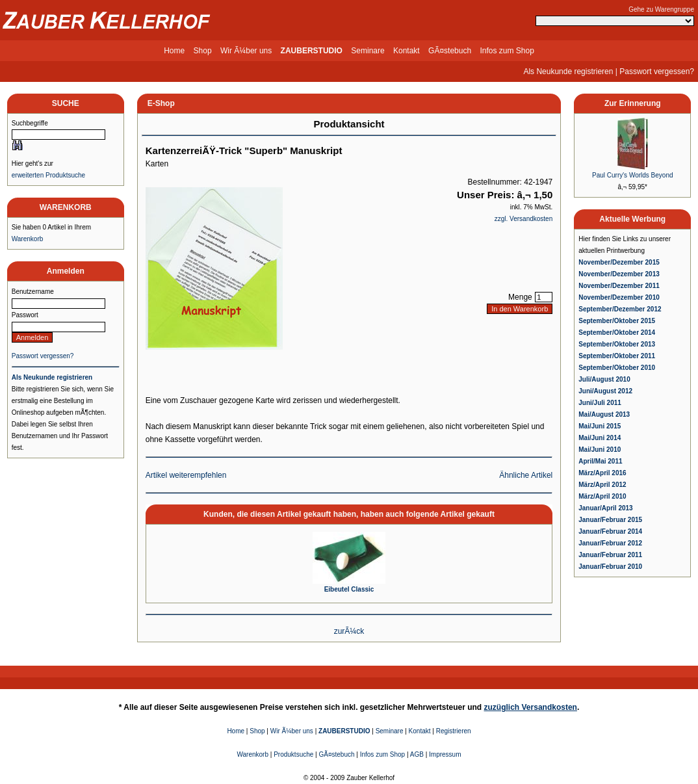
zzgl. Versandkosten (524, 219)
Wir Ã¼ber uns (246, 51)
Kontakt (407, 51)
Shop (203, 51)
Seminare (368, 51)
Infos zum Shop (507, 51)
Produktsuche (293, 754)
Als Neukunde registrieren (568, 72)
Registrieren (454, 731)
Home (174, 51)
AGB (417, 754)
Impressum (445, 754)
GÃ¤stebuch (450, 51)
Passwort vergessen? (657, 72)
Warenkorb (28, 239)
